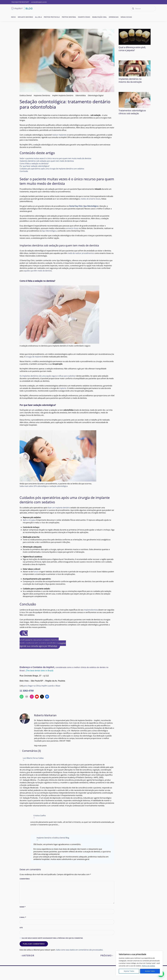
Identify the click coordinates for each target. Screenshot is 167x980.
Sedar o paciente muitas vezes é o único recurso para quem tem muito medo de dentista (55, 158)
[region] (139, 963)
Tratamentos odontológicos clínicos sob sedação (132, 95)
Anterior (27, 970)
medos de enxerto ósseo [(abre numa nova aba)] (91, 199)
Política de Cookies (148, 966)
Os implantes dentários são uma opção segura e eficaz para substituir (48, 376)
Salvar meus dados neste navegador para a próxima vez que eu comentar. (51, 952)
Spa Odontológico (49, 231)
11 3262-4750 (27, 691)
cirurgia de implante (34, 357)
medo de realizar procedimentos (81, 253)
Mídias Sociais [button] (126, 17)
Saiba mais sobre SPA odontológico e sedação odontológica (44, 486)
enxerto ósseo (73, 228)
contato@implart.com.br (39, 2)
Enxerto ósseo (84, 17)
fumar (36, 572)
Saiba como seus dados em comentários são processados (79, 964)
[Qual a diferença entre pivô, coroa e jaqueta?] (135, 37)
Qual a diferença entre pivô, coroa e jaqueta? (132, 49)
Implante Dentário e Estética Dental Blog (53, 850)
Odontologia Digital (96, 95)
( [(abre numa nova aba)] (84, 206)
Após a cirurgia (29, 520)
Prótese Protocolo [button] (52, 17)
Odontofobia (81, 95)
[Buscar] (143, 9)
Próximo (107, 970)
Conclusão (24, 171)
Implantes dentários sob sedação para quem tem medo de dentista (47, 161)
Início (13, 17)
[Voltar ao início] (22, 9)
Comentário (25, 893)
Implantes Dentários (42, 95)
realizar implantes (59, 135)
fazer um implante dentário (59, 508)
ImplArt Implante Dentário (63, 95)
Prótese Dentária (69, 17)
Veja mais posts (26, 753)
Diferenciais (114, 17)
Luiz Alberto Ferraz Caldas (33, 766)
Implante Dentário (25, 17)
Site (21, 942)
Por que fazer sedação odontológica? (35, 166)
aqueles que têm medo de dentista (38, 271)
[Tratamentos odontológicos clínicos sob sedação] (135, 83)
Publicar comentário (34, 958)
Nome (23, 921)
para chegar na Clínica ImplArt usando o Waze (42, 686)
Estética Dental (26, 95)
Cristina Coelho (40, 825)
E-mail (23, 931)
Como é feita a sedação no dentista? (34, 164)
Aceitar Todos (150, 971)
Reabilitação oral (99, 17)
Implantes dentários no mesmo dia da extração (130, 72)
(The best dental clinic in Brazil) (39, 671)
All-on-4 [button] (38, 17)
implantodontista (91, 610)
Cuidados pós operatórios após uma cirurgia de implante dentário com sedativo (52, 169)
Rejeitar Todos (129, 971)
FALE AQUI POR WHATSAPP (20, 2)
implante (63, 388)
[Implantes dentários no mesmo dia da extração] (135, 60)
